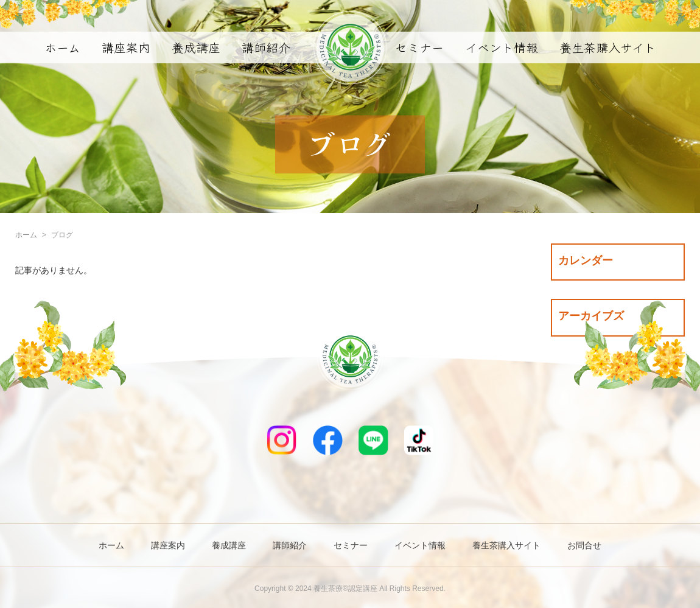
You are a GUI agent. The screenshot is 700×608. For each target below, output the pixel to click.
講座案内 (126, 47)
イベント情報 (502, 47)
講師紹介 (266, 47)
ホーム (62, 47)
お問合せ (584, 545)
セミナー (419, 47)
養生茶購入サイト (608, 47)
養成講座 (196, 47)
